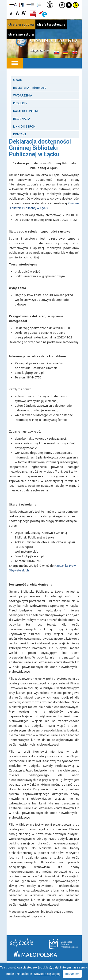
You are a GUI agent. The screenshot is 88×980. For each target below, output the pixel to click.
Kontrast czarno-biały (69, 5)
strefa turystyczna (51, 24)
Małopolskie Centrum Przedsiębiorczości (63, 944)
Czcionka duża (24, 13)
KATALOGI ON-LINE (26, 111)
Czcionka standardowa (18, 13)
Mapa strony (40, 50)
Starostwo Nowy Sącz (22, 942)
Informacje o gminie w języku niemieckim (66, 53)
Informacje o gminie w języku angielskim (75, 53)
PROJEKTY (20, 103)
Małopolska (35, 954)
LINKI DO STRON (24, 127)
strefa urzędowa (21, 24)
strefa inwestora (21, 34)
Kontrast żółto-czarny (76, 5)
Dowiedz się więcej (47, 974)
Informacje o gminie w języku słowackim (57, 53)
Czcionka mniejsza (12, 13)
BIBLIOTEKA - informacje (30, 88)
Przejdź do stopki (44, 0)
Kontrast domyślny (62, 5)
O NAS (18, 80)
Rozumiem (72, 974)
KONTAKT (20, 134)
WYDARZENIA (23, 95)
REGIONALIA (22, 119)
